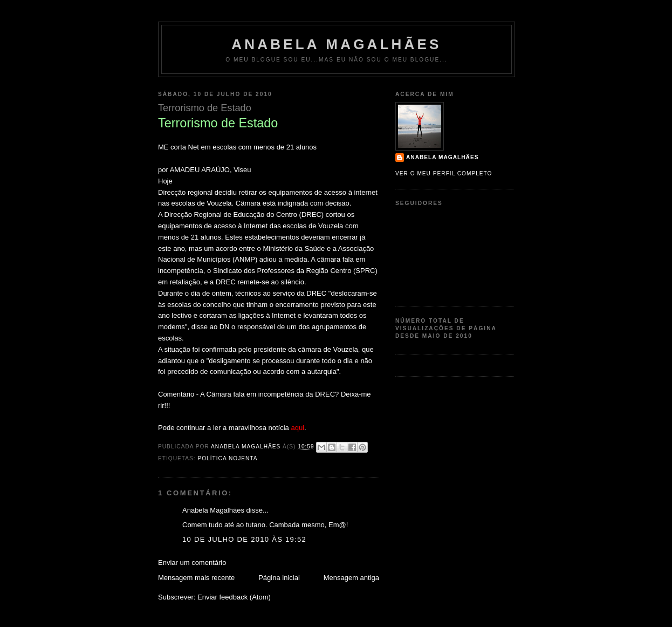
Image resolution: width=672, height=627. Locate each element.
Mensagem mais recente (196, 578)
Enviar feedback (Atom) (234, 597)
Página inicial (279, 578)
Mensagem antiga (351, 578)
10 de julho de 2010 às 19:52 (244, 539)
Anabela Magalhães (336, 44)
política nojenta (227, 458)
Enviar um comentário (192, 563)
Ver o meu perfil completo (444, 173)
